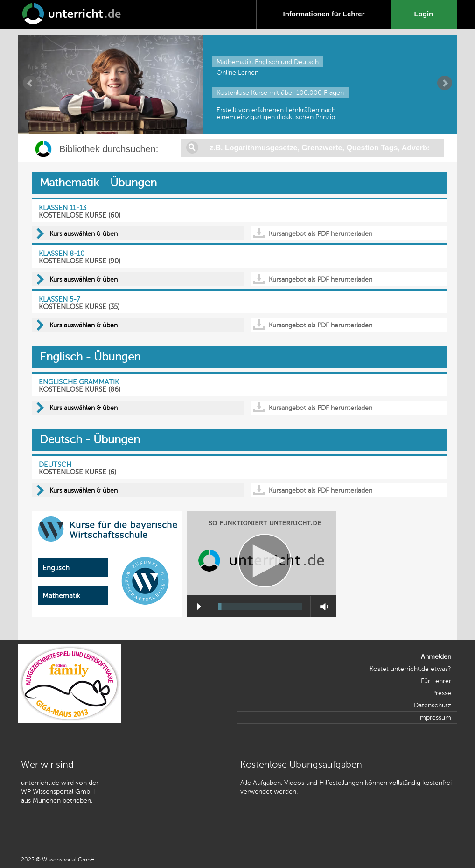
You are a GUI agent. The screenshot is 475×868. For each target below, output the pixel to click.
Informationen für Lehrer (324, 14)
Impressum (435, 717)
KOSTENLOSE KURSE (73, 215)
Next (445, 83)
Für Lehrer (436, 681)
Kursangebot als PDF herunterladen (321, 234)
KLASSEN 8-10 (62, 254)
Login (425, 14)
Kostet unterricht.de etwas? (410, 669)
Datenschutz (433, 705)
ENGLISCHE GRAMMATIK (79, 382)
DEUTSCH (55, 465)
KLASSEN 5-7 (59, 299)
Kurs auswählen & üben (84, 234)
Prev (30, 83)
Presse (442, 693)
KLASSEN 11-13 (63, 208)
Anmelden (436, 657)
